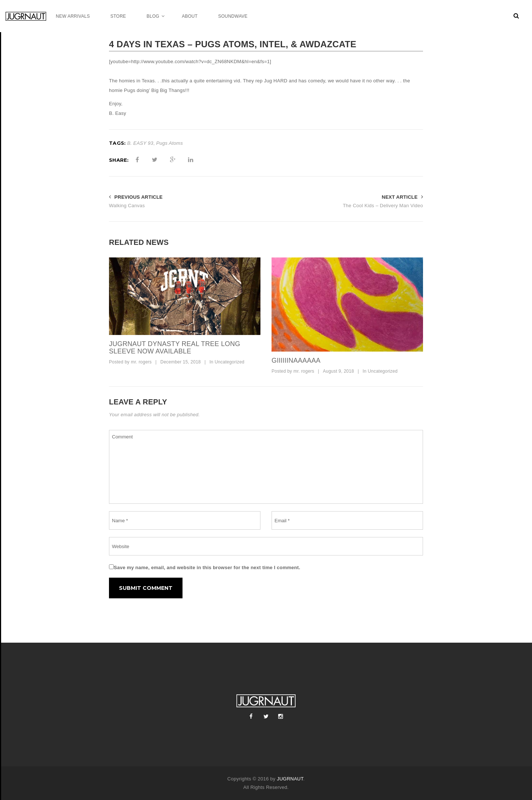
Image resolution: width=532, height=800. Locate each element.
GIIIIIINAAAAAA (296, 360)
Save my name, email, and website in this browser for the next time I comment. (207, 567)
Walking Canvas (127, 206)
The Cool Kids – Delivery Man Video (383, 206)
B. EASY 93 (140, 143)
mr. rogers (141, 362)
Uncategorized (230, 362)
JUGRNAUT (290, 779)
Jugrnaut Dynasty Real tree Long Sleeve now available (175, 348)
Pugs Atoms (170, 143)
